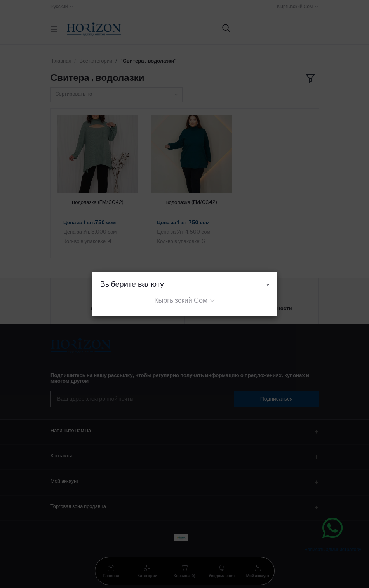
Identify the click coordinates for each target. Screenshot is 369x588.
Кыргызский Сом (181, 300)
